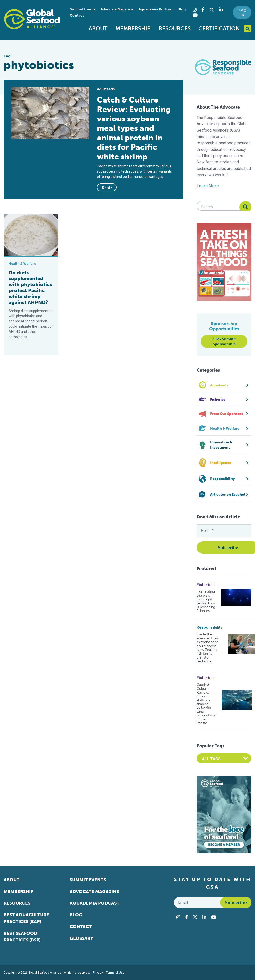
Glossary (82, 938)
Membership (133, 28)
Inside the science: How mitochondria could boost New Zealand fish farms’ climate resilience (208, 648)
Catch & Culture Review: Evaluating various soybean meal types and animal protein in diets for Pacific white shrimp (134, 128)
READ (107, 187)
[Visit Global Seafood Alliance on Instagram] (195, 10)
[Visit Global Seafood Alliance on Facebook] (203, 10)
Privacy (98, 973)
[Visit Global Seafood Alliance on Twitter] (212, 10)
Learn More (208, 186)
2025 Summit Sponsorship (224, 341)
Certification (219, 28)
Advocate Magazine (117, 9)
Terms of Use (115, 973)
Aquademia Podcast (156, 9)
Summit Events (83, 9)
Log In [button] (242, 12)
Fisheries (205, 585)
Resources (175, 28)
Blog (181, 9)
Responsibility (210, 627)
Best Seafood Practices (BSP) (22, 937)
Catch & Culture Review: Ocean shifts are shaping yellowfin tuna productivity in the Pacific (206, 704)
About (98, 28)
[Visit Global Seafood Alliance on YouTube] (195, 15)
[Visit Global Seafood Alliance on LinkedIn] (221, 10)
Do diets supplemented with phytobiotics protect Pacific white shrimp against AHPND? (30, 287)
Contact (77, 16)
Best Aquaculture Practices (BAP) (26, 918)
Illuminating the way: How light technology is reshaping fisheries (206, 601)
